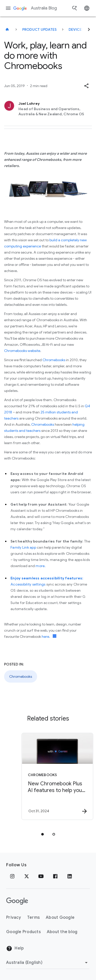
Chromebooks (54, 360)
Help (15, 948)
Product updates (40, 29)
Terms (33, 918)
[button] (86, 86)
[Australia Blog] (7, 29)
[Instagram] (12, 876)
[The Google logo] (17, 901)
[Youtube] (41, 876)
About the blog (62, 932)
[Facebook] (55, 876)
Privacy (14, 918)
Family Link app (23, 547)
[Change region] (48, 963)
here (45, 637)
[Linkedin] (70, 876)
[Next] (89, 29)
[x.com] (27, 876)
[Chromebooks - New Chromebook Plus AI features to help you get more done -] (57, 776)
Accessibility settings (28, 584)
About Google (60, 918)
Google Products (23, 932)
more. (41, 566)
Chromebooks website (22, 351)
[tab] (42, 834)
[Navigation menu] (8, 8)
